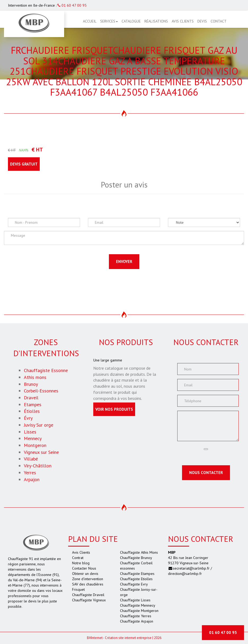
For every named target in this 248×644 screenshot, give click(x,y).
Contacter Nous (84, 568)
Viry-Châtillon (38, 466)
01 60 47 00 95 (72, 5)
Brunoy (31, 384)
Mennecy (33, 438)
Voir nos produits (114, 409)
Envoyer (124, 261)
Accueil (90, 21)
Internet (95, 638)
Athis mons (35, 377)
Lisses (30, 432)
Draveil (31, 398)
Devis (202, 21)
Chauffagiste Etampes (137, 574)
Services (109, 21)
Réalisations (156, 21)
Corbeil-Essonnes (41, 391)
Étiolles (32, 411)
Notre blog (81, 563)
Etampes (33, 404)
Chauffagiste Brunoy (136, 558)
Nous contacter (206, 473)
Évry (28, 418)
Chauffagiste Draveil (88, 595)
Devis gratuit (24, 164)
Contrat (78, 558)
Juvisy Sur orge (39, 425)
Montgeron (35, 445)
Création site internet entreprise (128, 638)
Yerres (30, 473)
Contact (219, 21)
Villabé (31, 459)
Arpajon (32, 479)
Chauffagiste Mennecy (138, 605)
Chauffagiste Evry (134, 584)
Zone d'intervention (88, 579)
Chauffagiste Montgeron (139, 611)
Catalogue (131, 21)
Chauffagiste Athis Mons (139, 552)
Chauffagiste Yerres (136, 616)
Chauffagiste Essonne (46, 370)
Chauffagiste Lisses (135, 600)
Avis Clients (183, 21)
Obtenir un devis (85, 574)
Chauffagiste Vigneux (89, 600)
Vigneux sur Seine (41, 452)
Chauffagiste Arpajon (137, 621)
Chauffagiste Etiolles (136, 579)
